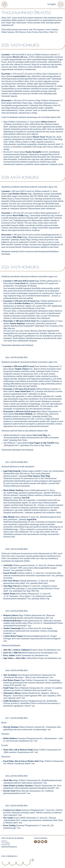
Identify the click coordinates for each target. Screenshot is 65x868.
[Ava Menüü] (61, 4)
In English (52, 4)
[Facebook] (36, 843)
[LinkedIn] (46, 843)
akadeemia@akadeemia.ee (9, 847)
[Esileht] (5, 5)
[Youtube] (43, 843)
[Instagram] (39, 843)
